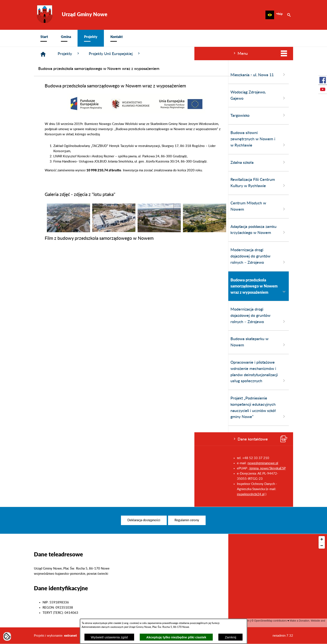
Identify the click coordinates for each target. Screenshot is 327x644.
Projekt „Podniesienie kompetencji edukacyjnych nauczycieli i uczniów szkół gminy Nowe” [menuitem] (64, 408)
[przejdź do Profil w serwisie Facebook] (323, 80)
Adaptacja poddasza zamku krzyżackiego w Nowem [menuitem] (64, 230)
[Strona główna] (108, 54)
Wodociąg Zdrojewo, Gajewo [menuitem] (64, 96)
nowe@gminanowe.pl (68, 463)
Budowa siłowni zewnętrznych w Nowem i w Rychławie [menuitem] (64, 139)
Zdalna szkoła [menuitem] (64, 162)
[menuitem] (44, 38)
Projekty (134, 54)
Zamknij (231, 637)
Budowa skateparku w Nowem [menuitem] (64, 342)
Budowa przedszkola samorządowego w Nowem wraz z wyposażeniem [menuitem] (64, 286)
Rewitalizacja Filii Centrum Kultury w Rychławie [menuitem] (64, 183)
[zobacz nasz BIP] (279, 15)
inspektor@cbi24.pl (56, 494)
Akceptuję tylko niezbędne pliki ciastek (176, 637)
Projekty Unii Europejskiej (180, 54)
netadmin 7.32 (283, 636)
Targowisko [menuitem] (64, 115)
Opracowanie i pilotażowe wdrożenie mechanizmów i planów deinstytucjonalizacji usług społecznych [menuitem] (64, 372)
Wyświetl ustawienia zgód (109, 637)
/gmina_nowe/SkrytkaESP (73, 468)
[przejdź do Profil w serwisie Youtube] (323, 89)
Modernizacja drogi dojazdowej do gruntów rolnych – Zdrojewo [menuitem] (64, 256)
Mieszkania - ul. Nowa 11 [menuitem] (64, 75)
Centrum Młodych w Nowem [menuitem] (64, 207)
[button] (270, 15)
